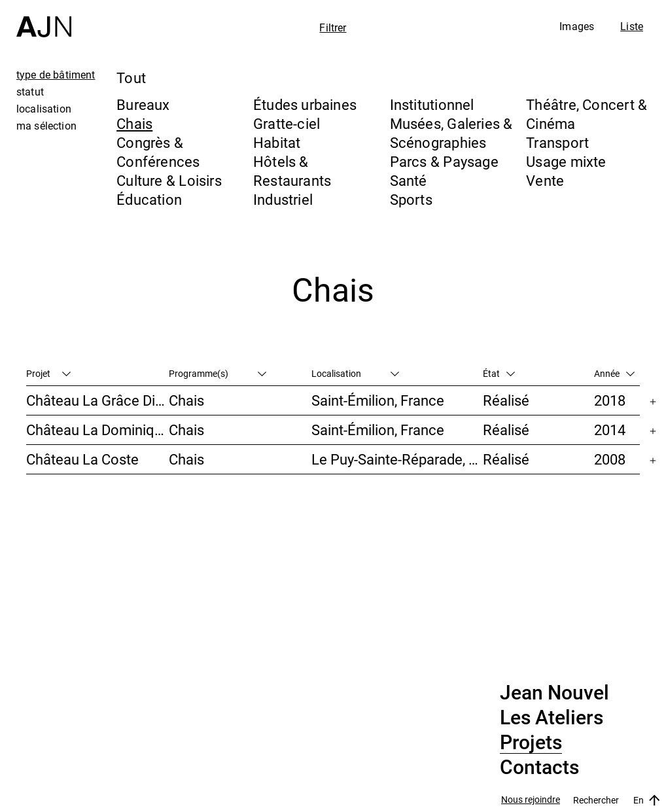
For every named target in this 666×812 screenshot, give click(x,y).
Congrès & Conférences (158, 152)
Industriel (283, 199)
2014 (610, 430)
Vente (545, 180)
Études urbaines (305, 104)
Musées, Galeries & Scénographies (451, 133)
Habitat (277, 142)
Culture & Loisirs (169, 180)
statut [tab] (30, 92)
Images (577, 26)
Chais (134, 123)
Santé (409, 180)
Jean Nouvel (554, 693)
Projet (48, 373)
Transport (557, 142)
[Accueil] (44, 19)
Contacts (539, 768)
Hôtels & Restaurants (292, 171)
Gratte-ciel (287, 123)
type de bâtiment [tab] (56, 75)
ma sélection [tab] (46, 126)
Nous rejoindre (531, 800)
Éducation (149, 199)
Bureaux (143, 104)
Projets (531, 743)
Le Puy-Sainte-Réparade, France (397, 459)
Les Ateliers (552, 718)
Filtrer (333, 27)
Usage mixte (566, 161)
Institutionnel (432, 104)
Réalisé (506, 400)
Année (614, 373)
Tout (131, 78)
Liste (632, 26)
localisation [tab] (44, 109)
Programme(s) (218, 373)
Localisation (355, 373)
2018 (610, 400)
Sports (411, 199)
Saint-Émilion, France (378, 400)
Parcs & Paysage (444, 161)
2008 (610, 459)
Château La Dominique (97, 430)
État (499, 373)
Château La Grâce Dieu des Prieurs (97, 400)
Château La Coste (82, 459)
